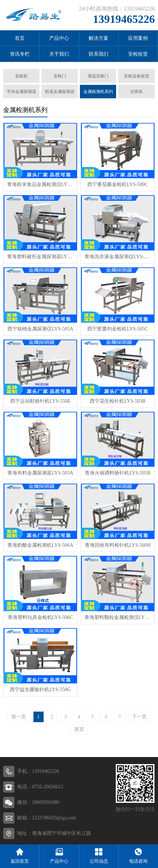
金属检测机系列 (98, 92)
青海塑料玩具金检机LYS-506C (40, 617)
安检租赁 (138, 54)
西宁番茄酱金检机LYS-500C (118, 184)
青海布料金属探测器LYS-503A (40, 473)
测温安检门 (98, 76)
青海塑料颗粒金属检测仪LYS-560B (118, 617)
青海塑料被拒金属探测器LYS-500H (40, 257)
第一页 (19, 717)
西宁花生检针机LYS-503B (118, 401)
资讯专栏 (20, 54)
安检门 (60, 76)
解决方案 (99, 38)
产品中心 (59, 38)
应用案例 (138, 38)
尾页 (79, 729)
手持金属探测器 (21, 92)
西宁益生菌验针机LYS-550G (40, 690)
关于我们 (59, 54)
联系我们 (99, 54)
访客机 (137, 92)
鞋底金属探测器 (60, 92)
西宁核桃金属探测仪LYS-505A (40, 329)
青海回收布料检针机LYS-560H (118, 545)
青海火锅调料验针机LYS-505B (118, 473)
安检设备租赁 (137, 76)
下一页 (139, 717)
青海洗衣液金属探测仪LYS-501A (118, 257)
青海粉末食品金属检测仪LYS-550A (40, 184)
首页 (20, 38)
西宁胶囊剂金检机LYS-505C (118, 329)
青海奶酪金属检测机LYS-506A (40, 545)
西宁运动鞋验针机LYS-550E (40, 401)
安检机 (21, 76)
